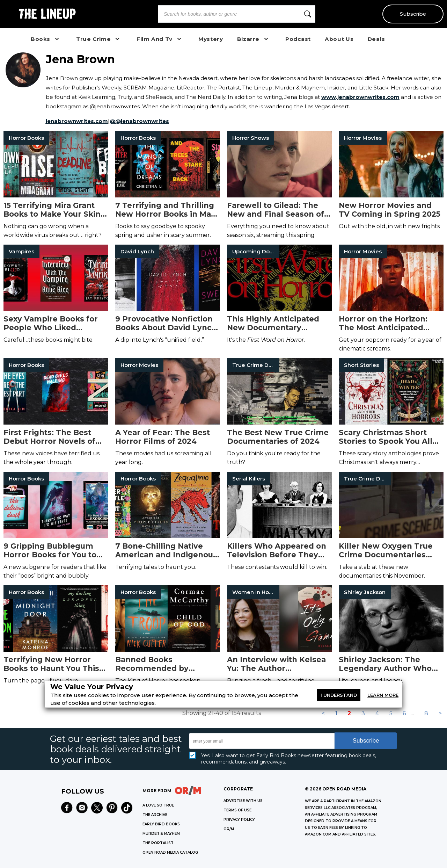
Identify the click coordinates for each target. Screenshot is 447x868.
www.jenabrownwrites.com (360, 97)
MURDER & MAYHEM (161, 834)
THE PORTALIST (158, 843)
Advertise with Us (243, 801)
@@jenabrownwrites (139, 121)
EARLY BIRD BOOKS (161, 824)
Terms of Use (237, 810)
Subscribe (413, 14)
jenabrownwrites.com (77, 121)
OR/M (229, 829)
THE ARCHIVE (155, 815)
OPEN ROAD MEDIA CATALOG (170, 852)
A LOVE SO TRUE (158, 805)
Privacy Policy (239, 820)
